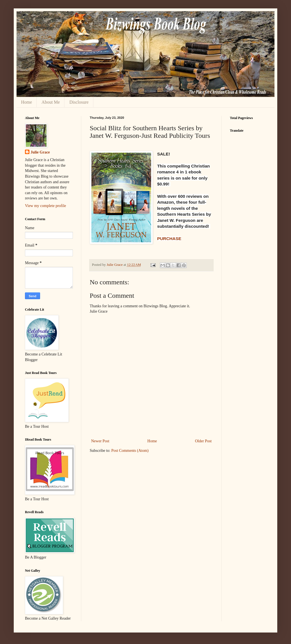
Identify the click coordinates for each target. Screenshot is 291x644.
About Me (51, 102)
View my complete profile (46, 206)
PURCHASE (169, 239)
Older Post (204, 441)
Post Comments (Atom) (130, 451)
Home (26, 102)
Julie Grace (40, 152)
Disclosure (79, 102)
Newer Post (100, 441)
